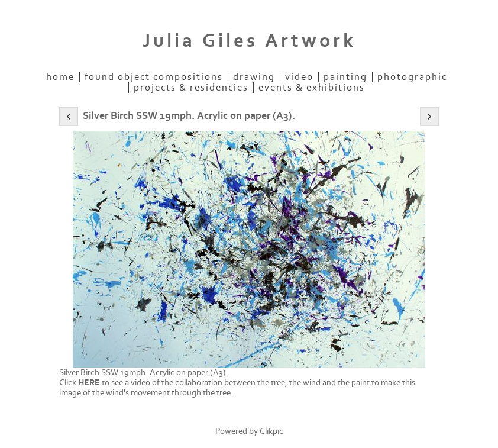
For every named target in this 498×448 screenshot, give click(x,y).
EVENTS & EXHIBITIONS (312, 88)
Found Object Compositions (154, 77)
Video (299, 77)
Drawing (254, 77)
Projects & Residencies (191, 88)
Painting (345, 77)
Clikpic (271, 431)
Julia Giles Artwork (249, 41)
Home (60, 77)
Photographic (412, 77)
